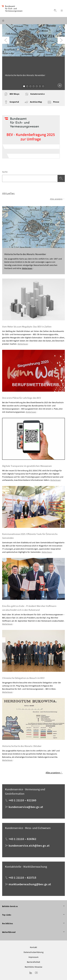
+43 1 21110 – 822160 (22, 800)
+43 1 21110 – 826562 (22, 839)
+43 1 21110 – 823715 (22, 878)
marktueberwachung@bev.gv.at (30, 884)
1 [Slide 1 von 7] (24, 86)
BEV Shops (12, 94)
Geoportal (12, 102)
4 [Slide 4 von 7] (34, 86)
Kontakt (33, 947)
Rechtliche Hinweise (33, 967)
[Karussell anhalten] (60, 85)
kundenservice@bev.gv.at (26, 807)
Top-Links (33, 915)
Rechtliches (33, 924)
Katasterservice (35, 94)
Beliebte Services (33, 906)
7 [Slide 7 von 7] (43, 86)
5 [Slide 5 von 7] (37, 86)
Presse (53, 102)
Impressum (34, 957)
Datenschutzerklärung (33, 952)
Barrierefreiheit (34, 962)
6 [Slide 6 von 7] (40, 86)
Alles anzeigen (54, 773)
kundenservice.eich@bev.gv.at (29, 845)
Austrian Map (33, 102)
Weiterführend (33, 932)
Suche (5, 172)
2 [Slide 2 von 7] (27, 86)
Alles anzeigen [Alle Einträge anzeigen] (57, 199)
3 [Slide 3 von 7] (30, 86)
